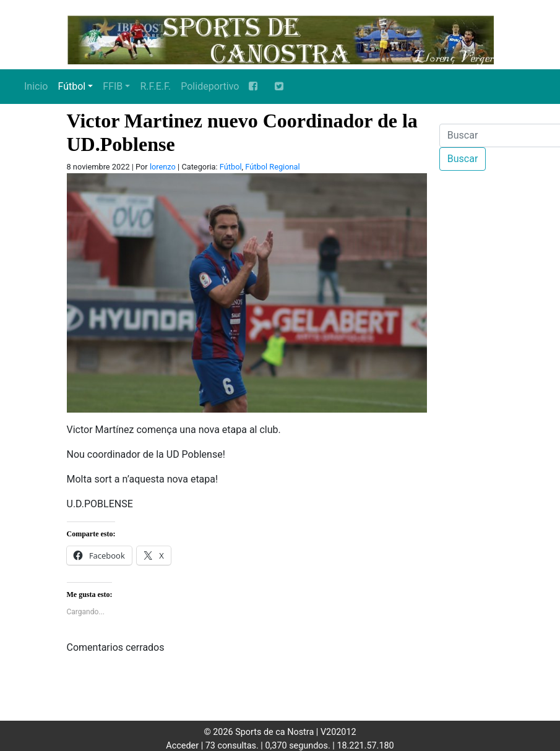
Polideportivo (210, 86)
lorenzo (163, 167)
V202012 (338, 732)
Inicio (36, 86)
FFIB (113, 86)
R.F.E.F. (155, 86)
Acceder (182, 746)
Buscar (463, 159)
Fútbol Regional (272, 167)
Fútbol (71, 86)
